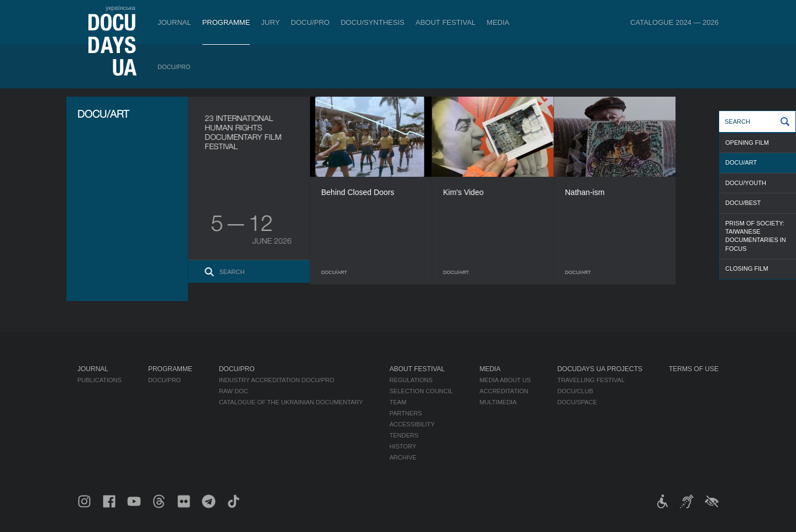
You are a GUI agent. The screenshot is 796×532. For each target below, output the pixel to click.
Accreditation (504, 391)
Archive (403, 457)
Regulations (411, 380)
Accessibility (412, 424)
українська (121, 8)
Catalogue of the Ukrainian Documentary (291, 402)
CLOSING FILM (747, 268)
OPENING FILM (747, 143)
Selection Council (421, 391)
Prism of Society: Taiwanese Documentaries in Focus (756, 236)
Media (498, 22)
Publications (99, 380)
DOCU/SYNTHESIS (373, 22)
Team (398, 402)
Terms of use (694, 369)
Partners (406, 413)
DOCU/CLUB (575, 391)
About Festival (446, 22)
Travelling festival (591, 380)
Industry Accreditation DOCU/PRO (277, 380)
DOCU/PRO (310, 22)
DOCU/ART (741, 162)
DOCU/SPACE (577, 402)
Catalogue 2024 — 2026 (674, 22)
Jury (270, 22)
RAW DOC (234, 391)
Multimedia (498, 402)
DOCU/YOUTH (746, 183)
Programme (226, 22)
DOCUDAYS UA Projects (600, 369)
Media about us (505, 380)
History (403, 446)
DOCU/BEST (743, 203)
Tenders (404, 435)
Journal (174, 22)
